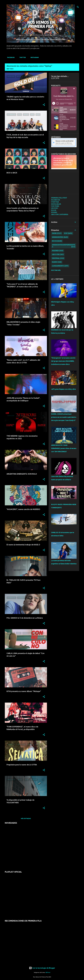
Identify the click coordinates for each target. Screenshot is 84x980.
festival (56, 258)
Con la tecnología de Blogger (42, 968)
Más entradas (26, 819)
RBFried (48, 972)
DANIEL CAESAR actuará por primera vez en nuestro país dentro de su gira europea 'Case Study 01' (64, 417)
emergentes (58, 237)
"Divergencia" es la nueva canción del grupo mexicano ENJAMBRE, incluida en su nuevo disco (63, 361)
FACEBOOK (10, 57)
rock (54, 241)
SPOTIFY (55, 208)
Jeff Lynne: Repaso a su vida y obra (63, 389)
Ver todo (10, 69)
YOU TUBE (55, 206)
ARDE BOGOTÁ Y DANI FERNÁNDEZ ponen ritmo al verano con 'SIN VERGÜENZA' (64, 448)
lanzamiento (58, 266)
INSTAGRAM (34, 57)
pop (66, 233)
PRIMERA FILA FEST (59, 198)
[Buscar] (78, 7)
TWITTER (22, 57)
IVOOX (54, 210)
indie (54, 233)
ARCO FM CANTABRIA (60, 214)
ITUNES (54, 212)
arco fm (56, 254)
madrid (55, 251)
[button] (44, 105)
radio (55, 262)
